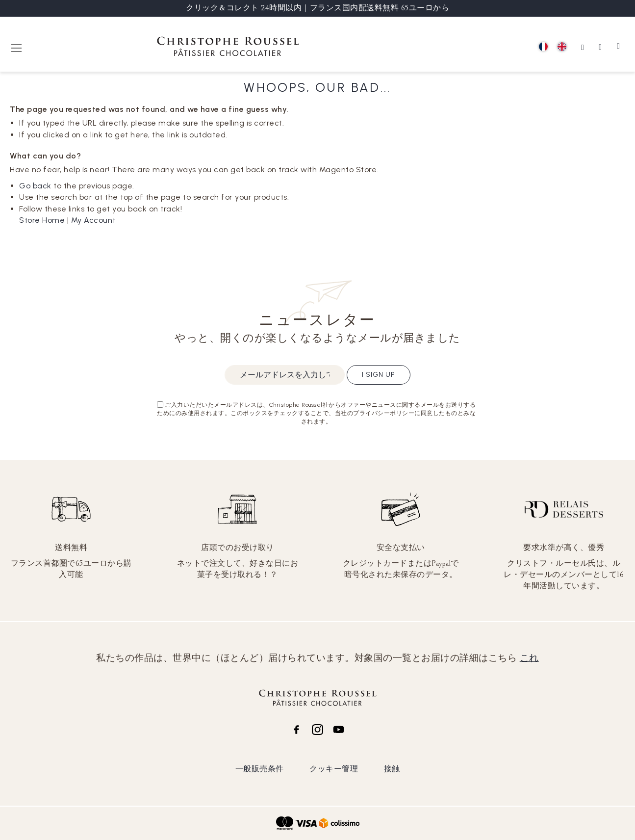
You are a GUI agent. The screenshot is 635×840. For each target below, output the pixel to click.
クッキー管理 (334, 769)
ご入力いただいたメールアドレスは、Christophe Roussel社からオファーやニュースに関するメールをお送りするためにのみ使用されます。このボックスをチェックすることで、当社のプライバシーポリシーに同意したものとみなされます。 (316, 413)
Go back (35, 186)
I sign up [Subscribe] (379, 375)
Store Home (42, 220)
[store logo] (228, 48)
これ (529, 658)
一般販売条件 (260, 769)
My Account (93, 220)
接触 (392, 769)
